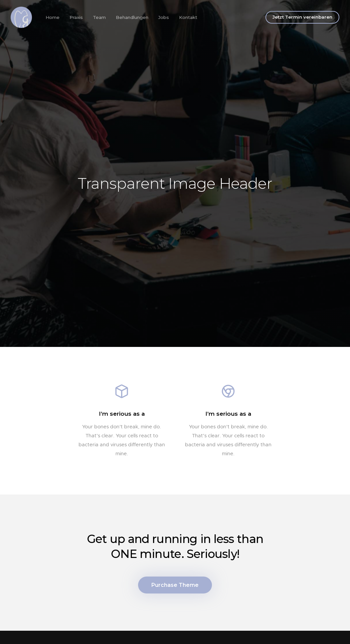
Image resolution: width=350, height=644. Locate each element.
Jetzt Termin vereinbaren (302, 17)
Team (99, 17)
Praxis (76, 17)
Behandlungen (132, 17)
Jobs (164, 17)
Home (53, 17)
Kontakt (188, 17)
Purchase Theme (175, 585)
